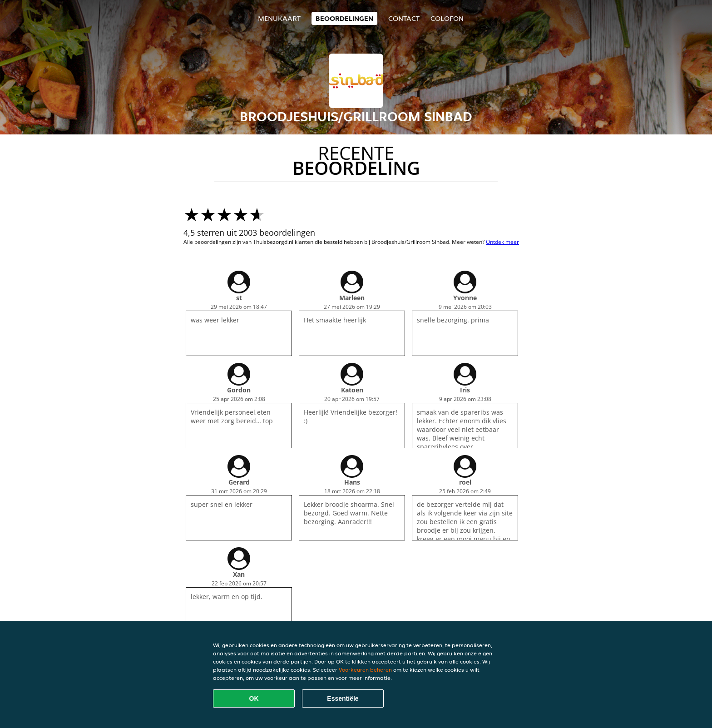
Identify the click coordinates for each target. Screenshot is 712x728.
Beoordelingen (344, 18)
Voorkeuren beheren (365, 670)
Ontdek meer (502, 242)
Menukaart (279, 18)
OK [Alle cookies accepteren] (254, 698)
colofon (447, 18)
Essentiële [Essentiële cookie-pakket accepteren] (343, 698)
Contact (404, 18)
